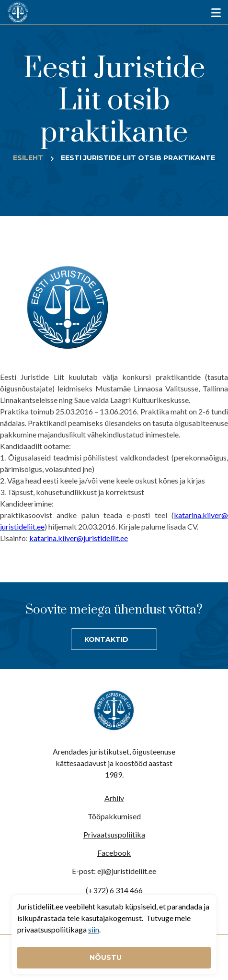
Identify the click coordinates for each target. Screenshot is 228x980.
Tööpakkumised (114, 816)
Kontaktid (106, 639)
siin (94, 929)
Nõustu (107, 957)
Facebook (114, 853)
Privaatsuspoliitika (114, 834)
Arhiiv (114, 798)
